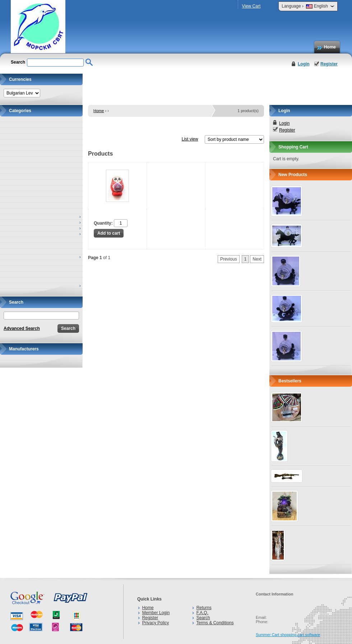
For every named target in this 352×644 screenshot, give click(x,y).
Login (304, 64)
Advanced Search (22, 328)
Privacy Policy (156, 623)
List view (190, 139)
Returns (204, 608)
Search (203, 618)
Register (329, 64)
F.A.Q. (202, 613)
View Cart (251, 6)
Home (330, 47)
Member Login (156, 613)
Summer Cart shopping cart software (288, 635)
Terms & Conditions (215, 623)
